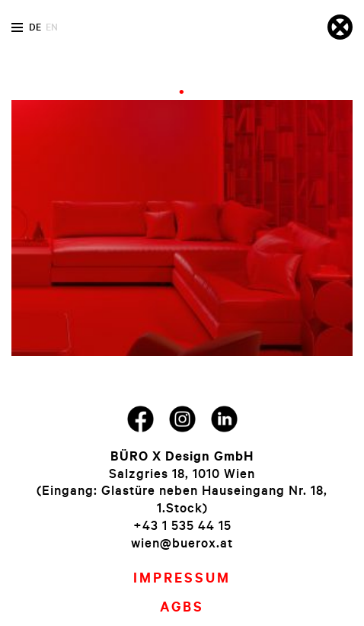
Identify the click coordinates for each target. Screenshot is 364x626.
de (35, 27)
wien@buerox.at (182, 543)
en (52, 27)
